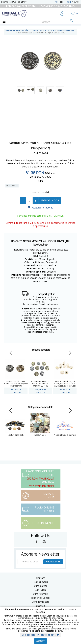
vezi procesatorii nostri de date (39, 635)
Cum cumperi (41, 582)
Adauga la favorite (40, 207)
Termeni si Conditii (41, 598)
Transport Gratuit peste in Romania (40, 478)
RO (56, 2)
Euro (76, 2)
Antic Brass (12, 186)
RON (69, 2)
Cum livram (40, 590)
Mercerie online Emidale (17, 30)
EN (63, 2)
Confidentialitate (41, 602)
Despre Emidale (9, 2)
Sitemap (40, 606)
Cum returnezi (40, 594)
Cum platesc (41, 586)
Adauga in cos (50, 200)
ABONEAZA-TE (53, 562)
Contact (22, 2)
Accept (40, 641)
